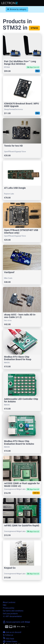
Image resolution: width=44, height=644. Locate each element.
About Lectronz (9, 602)
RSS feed (8, 639)
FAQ (5, 605)
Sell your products (10, 614)
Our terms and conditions (13, 611)
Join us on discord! (12, 632)
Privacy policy (9, 608)
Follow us (8, 635)
